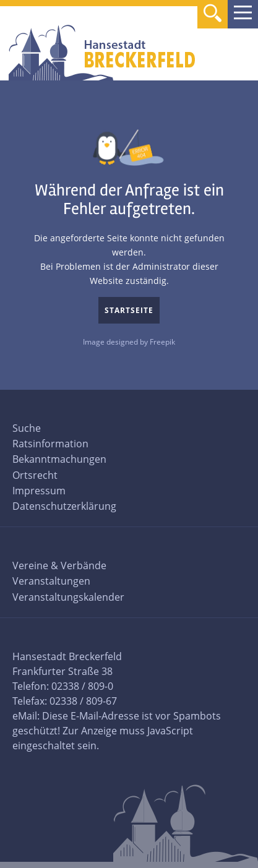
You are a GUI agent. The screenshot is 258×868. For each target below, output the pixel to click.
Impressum (39, 491)
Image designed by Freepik (129, 342)
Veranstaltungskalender (68, 597)
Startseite (129, 310)
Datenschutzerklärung (64, 506)
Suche (27, 428)
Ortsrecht (35, 475)
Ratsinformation (50, 444)
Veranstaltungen (51, 581)
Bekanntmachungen (59, 459)
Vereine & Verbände (59, 565)
